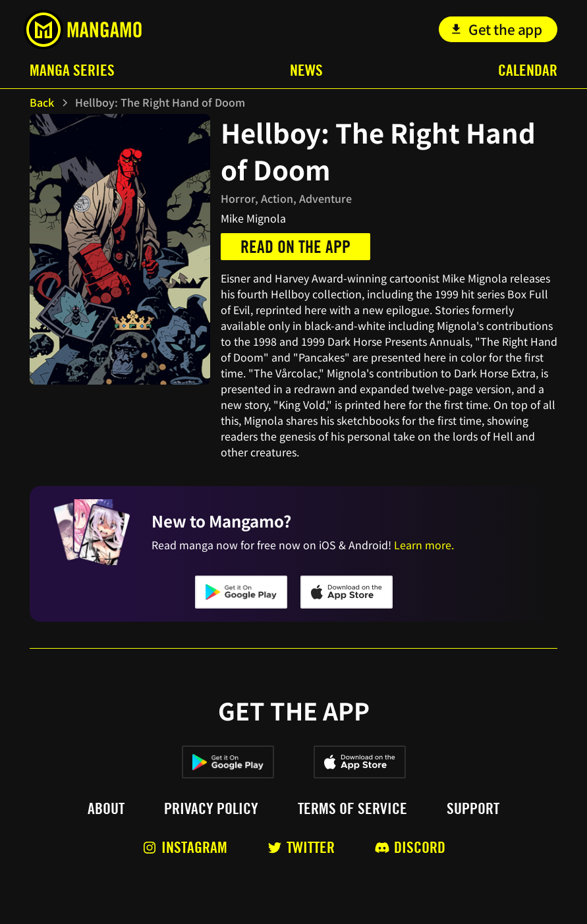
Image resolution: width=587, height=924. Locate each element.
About (106, 809)
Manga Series (72, 70)
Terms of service (352, 809)
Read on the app (295, 247)
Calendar (528, 70)
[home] (83, 30)
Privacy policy (211, 809)
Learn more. (424, 545)
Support (473, 809)
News (306, 70)
